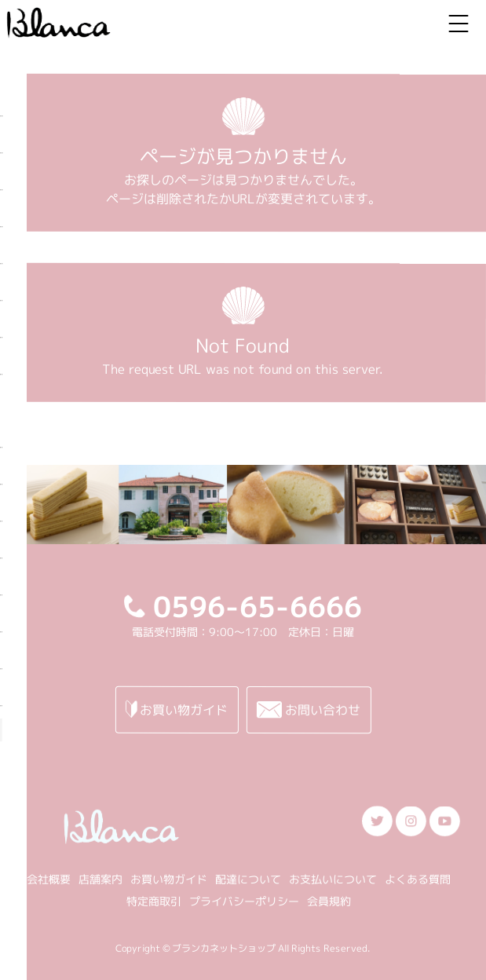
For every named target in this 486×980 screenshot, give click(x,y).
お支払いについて (333, 879)
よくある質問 (418, 879)
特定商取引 (154, 901)
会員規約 (329, 901)
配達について (248, 879)
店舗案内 (100, 879)
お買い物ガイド (169, 879)
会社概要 (49, 879)
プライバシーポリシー (244, 901)
